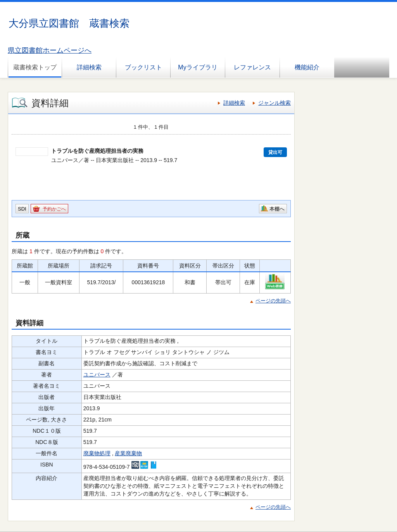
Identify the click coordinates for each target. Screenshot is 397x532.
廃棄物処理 (97, 453)
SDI (22, 209)
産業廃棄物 (128, 453)
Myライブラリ (198, 67)
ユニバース (97, 375)
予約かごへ (54, 209)
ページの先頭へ (273, 301)
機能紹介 (307, 67)
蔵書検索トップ (35, 67)
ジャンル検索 (274, 103)
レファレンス (252, 67)
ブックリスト (143, 67)
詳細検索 (89, 67)
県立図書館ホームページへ (50, 50)
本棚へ (277, 209)
